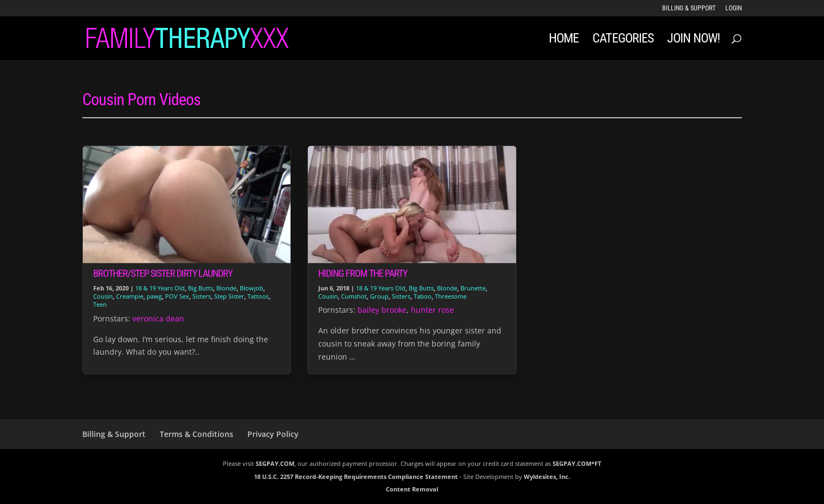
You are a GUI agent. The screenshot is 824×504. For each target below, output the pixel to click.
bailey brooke (382, 310)
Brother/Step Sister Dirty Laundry (163, 273)
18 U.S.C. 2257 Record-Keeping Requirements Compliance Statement (356, 476)
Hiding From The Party (363, 273)
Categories (623, 40)
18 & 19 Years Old (160, 288)
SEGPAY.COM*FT (577, 463)
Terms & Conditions (196, 434)
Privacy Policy (273, 434)
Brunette (473, 288)
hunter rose (432, 310)
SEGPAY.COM (275, 463)
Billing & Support (689, 8)
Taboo (423, 296)
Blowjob (252, 288)
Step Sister (229, 296)
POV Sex (177, 296)
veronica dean (158, 318)
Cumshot (354, 296)
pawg (154, 296)
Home (564, 40)
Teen (100, 304)
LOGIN (734, 8)
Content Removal (412, 489)
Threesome (451, 296)
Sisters (202, 296)
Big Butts (201, 288)
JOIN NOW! (693, 40)
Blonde (226, 288)
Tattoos (258, 296)
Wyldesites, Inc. (547, 476)
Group (379, 296)
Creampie (130, 296)
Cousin (103, 296)
